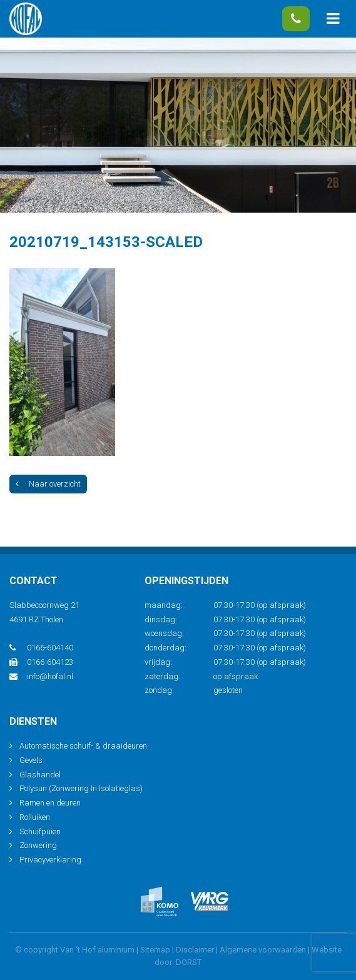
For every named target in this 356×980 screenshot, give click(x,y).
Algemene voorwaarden (263, 950)
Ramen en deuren (50, 803)
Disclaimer (195, 950)
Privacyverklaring (50, 860)
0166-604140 (296, 19)
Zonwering (38, 845)
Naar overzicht (48, 484)
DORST (189, 962)
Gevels (31, 760)
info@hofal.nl (41, 676)
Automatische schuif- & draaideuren (83, 746)
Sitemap (155, 950)
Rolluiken (35, 817)
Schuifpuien (40, 831)
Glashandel (40, 775)
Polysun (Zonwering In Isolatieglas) (81, 788)
